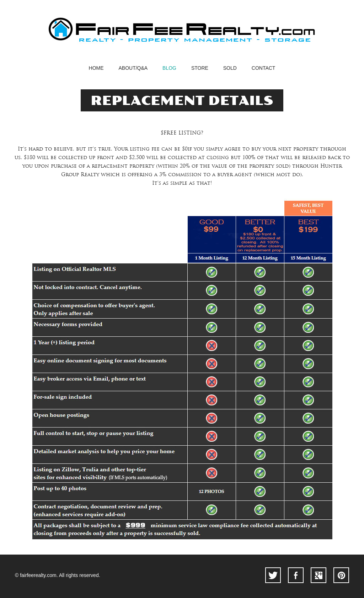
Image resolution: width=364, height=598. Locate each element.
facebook (296, 575)
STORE (200, 68)
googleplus (318, 575)
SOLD (230, 68)
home (96, 68)
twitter (273, 575)
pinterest (341, 575)
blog (169, 68)
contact (264, 68)
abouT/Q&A (133, 68)
